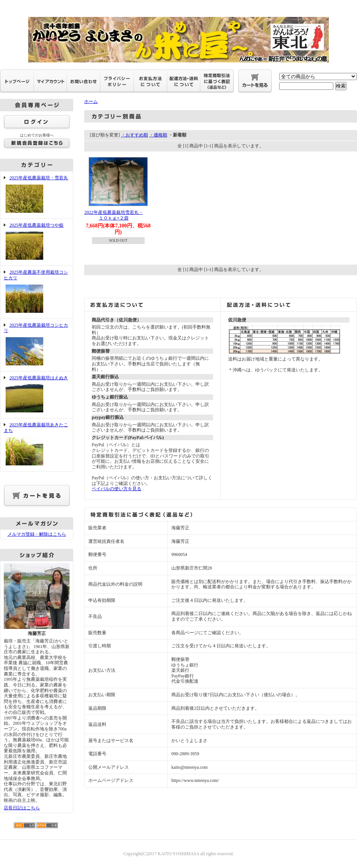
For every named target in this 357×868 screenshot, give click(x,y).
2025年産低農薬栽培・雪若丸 (37, 195)
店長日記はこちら (22, 808)
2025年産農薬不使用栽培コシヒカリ (37, 292)
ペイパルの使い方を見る (116, 489)
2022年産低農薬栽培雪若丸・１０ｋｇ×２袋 (114, 215)
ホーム (91, 101)
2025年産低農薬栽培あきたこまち (37, 445)
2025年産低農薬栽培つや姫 (37, 242)
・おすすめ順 (135, 135)
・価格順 (158, 135)
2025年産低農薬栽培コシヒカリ (37, 345)
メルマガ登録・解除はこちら (37, 534)
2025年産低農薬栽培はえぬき (37, 395)
